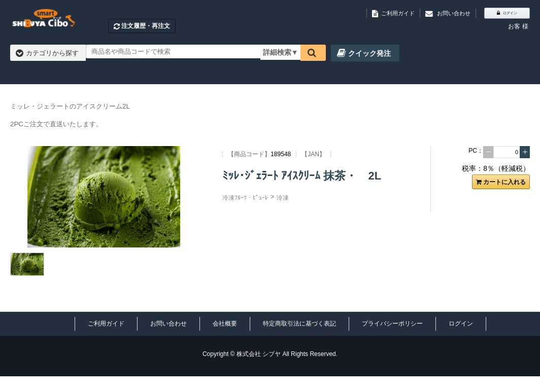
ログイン (461, 324)
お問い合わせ (168, 324)
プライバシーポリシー (392, 324)
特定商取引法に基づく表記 (299, 324)
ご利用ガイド (106, 324)
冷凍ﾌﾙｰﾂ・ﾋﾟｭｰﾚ (245, 198)
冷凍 (283, 198)
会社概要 (225, 324)
